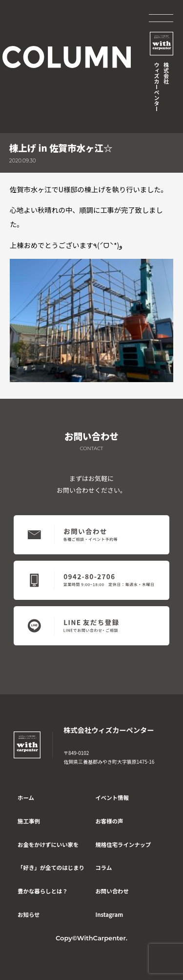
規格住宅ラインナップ (123, 844)
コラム (103, 867)
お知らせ (29, 914)
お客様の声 (109, 821)
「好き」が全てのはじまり (51, 867)
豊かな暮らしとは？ (43, 891)
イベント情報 (112, 798)
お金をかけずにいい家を (48, 844)
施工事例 (29, 821)
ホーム (26, 798)
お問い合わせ (112, 891)
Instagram (109, 914)
